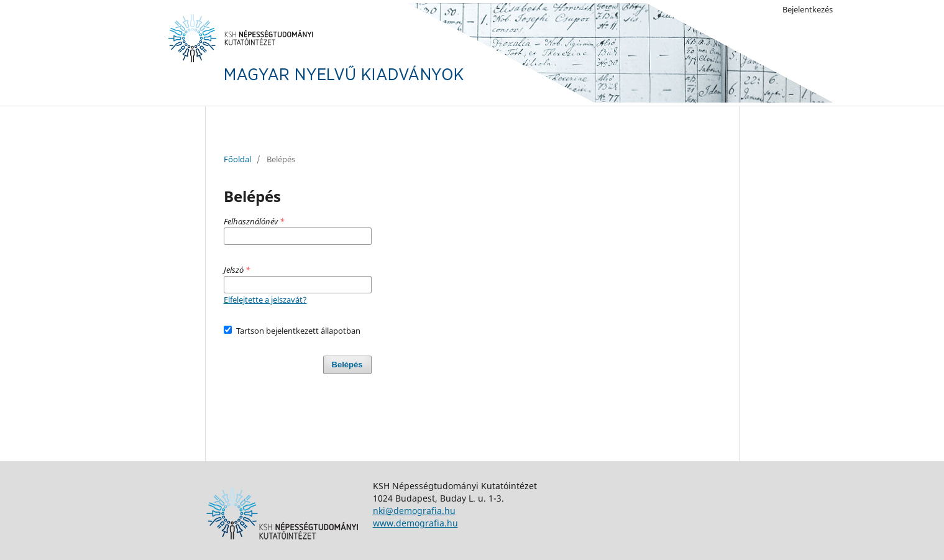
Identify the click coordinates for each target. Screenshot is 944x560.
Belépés (347, 365)
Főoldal (237, 159)
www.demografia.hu (415, 523)
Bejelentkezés (808, 9)
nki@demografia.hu (414, 511)
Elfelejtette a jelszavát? (265, 300)
